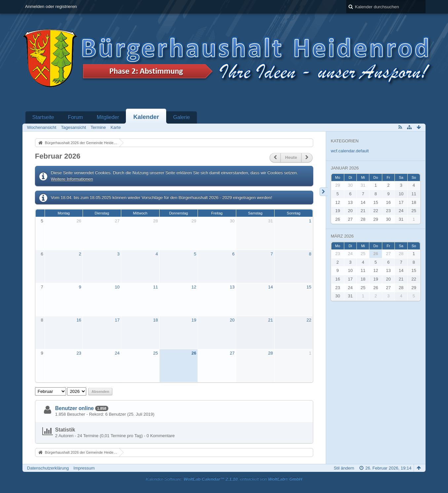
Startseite (43, 117)
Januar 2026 (345, 168)
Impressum (84, 468)
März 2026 (342, 236)
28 (155, 221)
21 (271, 320)
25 (155, 353)
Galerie (181, 117)
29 (194, 221)
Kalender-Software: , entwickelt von (224, 479)
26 (79, 221)
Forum (75, 117)
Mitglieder (108, 117)
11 (155, 287)
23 (79, 353)
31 (271, 221)
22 (309, 320)
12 (194, 287)
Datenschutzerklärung (48, 468)
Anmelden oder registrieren (51, 6)
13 (232, 287)
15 (309, 287)
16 (79, 320)
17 (117, 320)
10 (117, 287)
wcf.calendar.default (350, 151)
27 (117, 221)
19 (194, 320)
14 (271, 287)
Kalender (146, 117)
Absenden (100, 392)
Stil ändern (344, 468)
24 (117, 353)
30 (232, 221)
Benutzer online (75, 408)
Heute (291, 157)
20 (232, 320)
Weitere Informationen (72, 179)
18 (155, 320)
